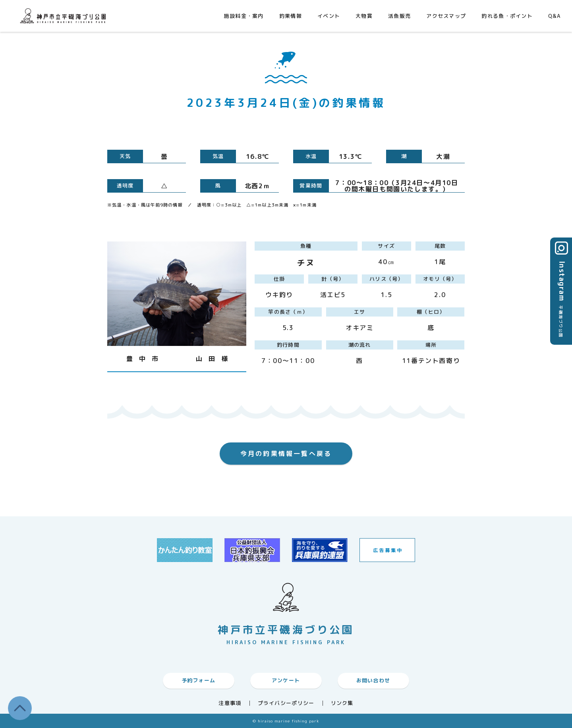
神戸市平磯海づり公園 (65, 16)
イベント (329, 16)
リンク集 (342, 703)
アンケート (286, 680)
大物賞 (364, 16)
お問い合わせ (373, 680)
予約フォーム (199, 680)
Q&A (554, 16)
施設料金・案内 (244, 16)
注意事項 (230, 703)
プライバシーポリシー (286, 703)
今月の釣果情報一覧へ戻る (286, 454)
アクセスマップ (446, 16)
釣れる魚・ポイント (507, 16)
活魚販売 (399, 16)
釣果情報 (291, 16)
